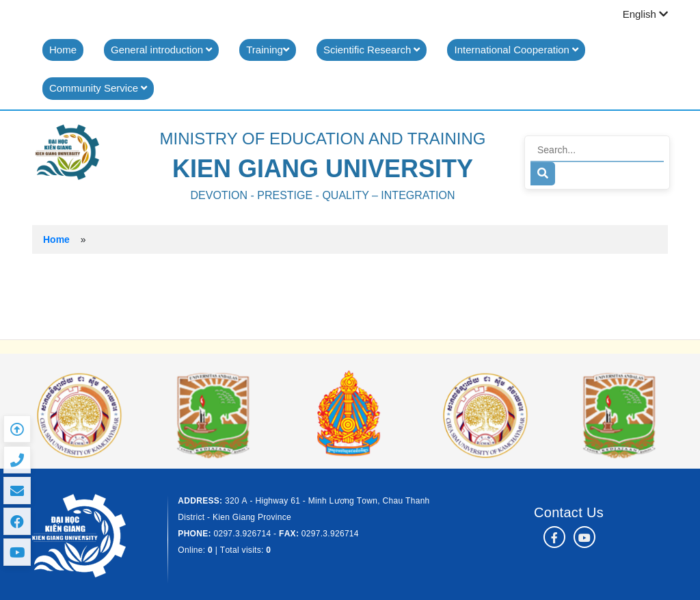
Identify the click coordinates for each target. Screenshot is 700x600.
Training (268, 50)
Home (63, 50)
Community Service (98, 88)
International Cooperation (516, 50)
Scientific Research (372, 50)
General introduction (161, 50)
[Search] (597, 150)
